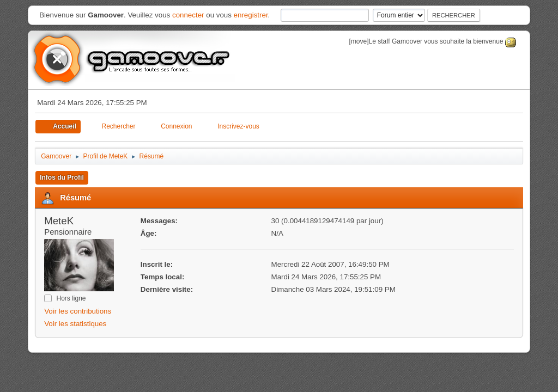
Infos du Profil (62, 177)
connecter (188, 15)
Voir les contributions (78, 311)
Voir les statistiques (75, 324)
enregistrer (251, 15)
